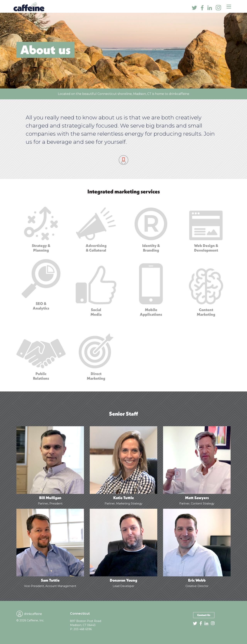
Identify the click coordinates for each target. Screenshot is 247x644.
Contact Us (204, 615)
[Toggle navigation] (229, 6)
